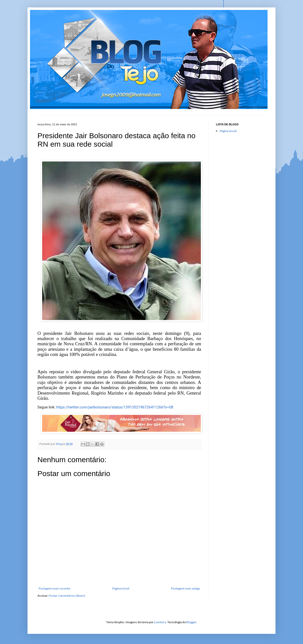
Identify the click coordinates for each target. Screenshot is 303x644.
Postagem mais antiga (185, 588)
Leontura (160, 622)
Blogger (191, 622)
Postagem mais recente (54, 588)
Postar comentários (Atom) (67, 596)
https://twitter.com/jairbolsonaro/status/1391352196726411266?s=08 (115, 407)
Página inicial (121, 588)
